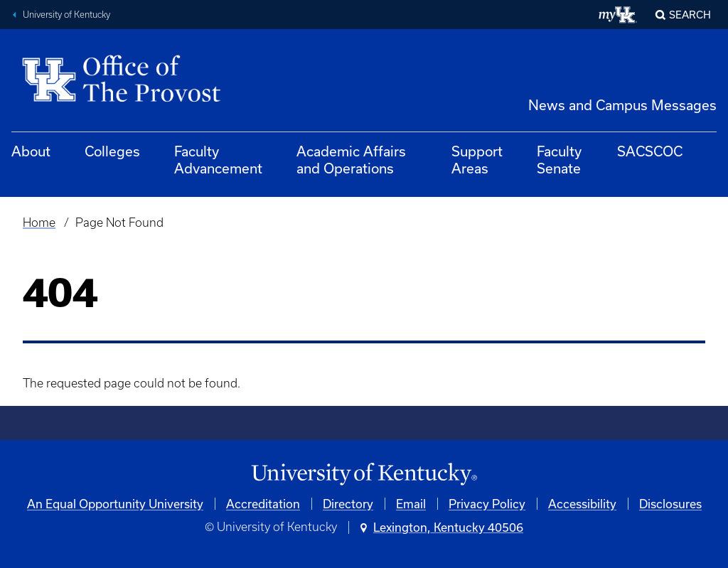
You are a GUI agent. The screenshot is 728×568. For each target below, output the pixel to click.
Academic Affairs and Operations (351, 160)
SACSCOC (650, 151)
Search (690, 15)
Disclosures (670, 504)
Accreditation (263, 504)
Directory (348, 504)
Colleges (112, 151)
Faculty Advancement (218, 160)
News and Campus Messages (622, 105)
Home (39, 223)
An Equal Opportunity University (115, 504)
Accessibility (582, 504)
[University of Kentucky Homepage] (364, 475)
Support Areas (477, 160)
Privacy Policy (487, 504)
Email (411, 504)
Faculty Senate (559, 160)
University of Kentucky (66, 15)
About (31, 151)
